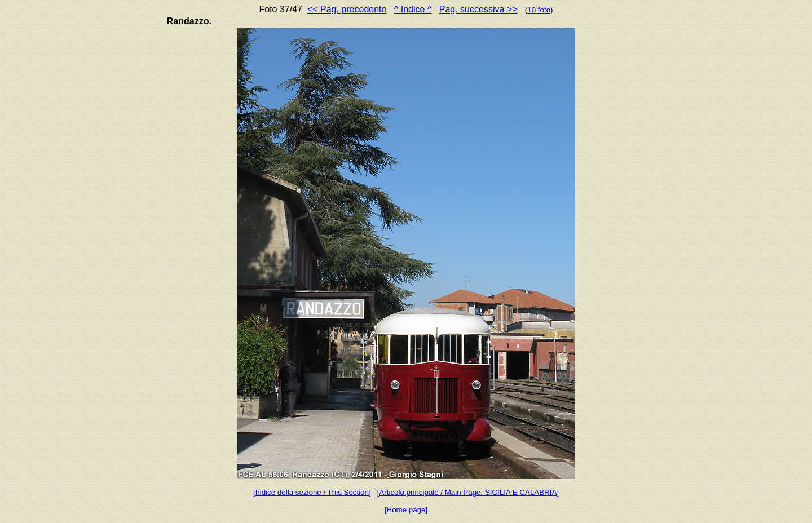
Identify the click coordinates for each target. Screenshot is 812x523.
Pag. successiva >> (478, 9)
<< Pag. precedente (347, 9)
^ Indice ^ (413, 9)
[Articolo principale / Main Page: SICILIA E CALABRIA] (468, 492)
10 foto (539, 10)
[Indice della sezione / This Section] (312, 492)
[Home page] (406, 510)
